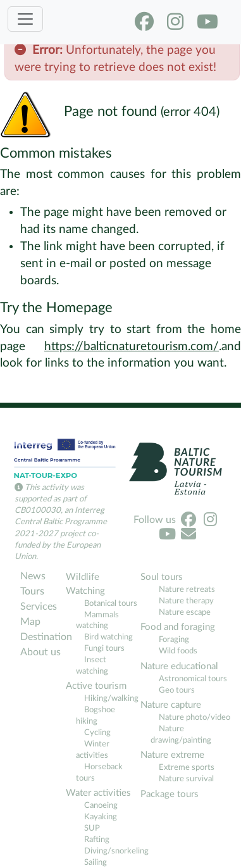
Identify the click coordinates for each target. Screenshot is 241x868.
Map (30, 622)
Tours (32, 591)
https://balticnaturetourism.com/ (132, 347)
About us (40, 652)
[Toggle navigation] (25, 19)
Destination (42, 637)
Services (39, 607)
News (33, 576)
